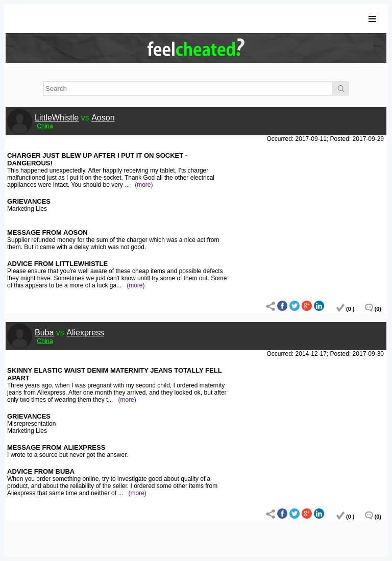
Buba (44, 333)
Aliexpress (85, 333)
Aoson (103, 118)
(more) (144, 185)
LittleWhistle (57, 118)
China (45, 126)
